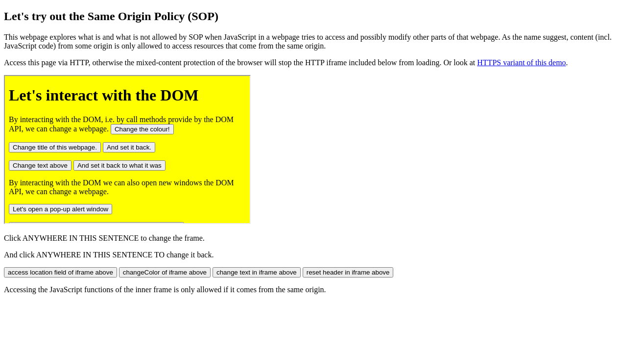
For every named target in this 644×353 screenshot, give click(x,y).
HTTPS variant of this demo (521, 63)
